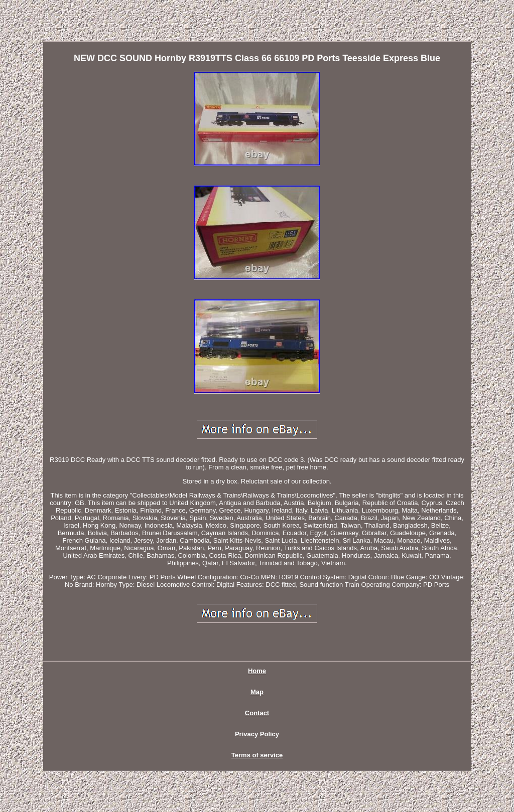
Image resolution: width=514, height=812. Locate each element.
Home (257, 671)
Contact (257, 713)
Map (257, 692)
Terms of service (257, 755)
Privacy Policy (257, 734)
